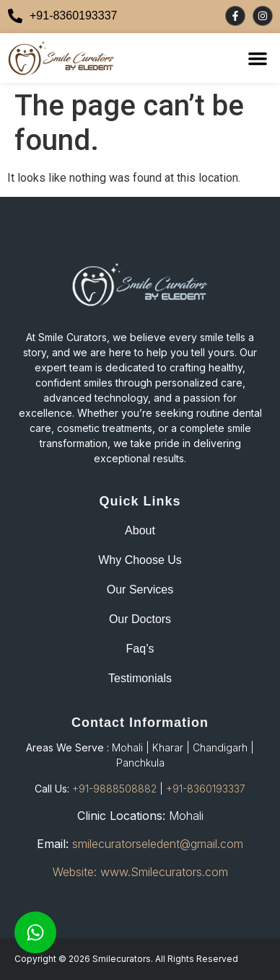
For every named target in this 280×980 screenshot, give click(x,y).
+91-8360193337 (206, 789)
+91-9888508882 (114, 789)
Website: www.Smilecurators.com (140, 872)
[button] (258, 58)
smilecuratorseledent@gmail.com (158, 844)
